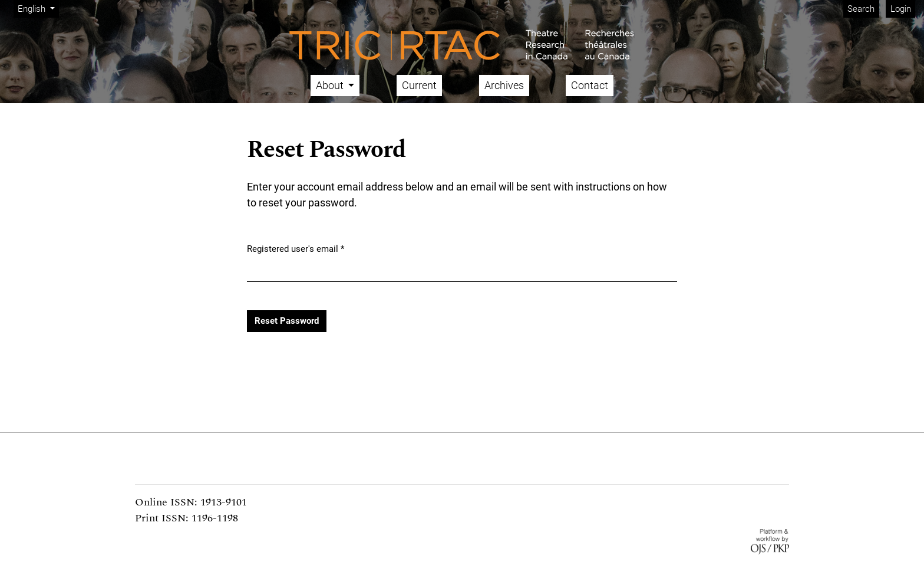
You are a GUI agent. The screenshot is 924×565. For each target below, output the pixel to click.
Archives (504, 85)
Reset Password (287, 321)
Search (861, 9)
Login (901, 9)
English (38, 8)
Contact (590, 85)
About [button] (331, 85)
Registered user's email (296, 248)
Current (419, 85)
